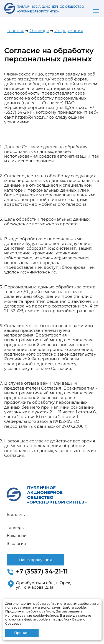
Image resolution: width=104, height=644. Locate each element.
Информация (69, 31)
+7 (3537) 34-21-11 (42, 571)
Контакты (16, 515)
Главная (16, 31)
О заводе (39, 31)
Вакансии (17, 536)
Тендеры (16, 528)
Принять (22, 633)
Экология (16, 544)
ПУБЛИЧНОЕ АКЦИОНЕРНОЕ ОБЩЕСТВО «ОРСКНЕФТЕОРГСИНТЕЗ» (57, 495)
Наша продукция (35, 560)
